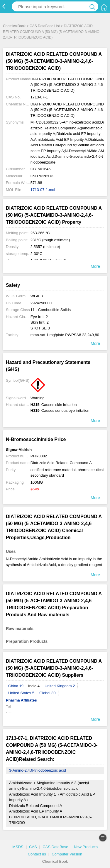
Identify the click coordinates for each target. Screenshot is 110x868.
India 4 (34, 686)
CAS (33, 847)
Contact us (37, 854)
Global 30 (48, 693)
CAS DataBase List (45, 26)
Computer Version (67, 854)
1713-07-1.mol (43, 190)
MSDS (18, 847)
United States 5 (21, 693)
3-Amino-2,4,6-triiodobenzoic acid (38, 770)
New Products (86, 847)
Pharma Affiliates (21, 700)
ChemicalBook (14, 26)
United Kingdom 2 (60, 686)
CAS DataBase (55, 847)
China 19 (16, 686)
